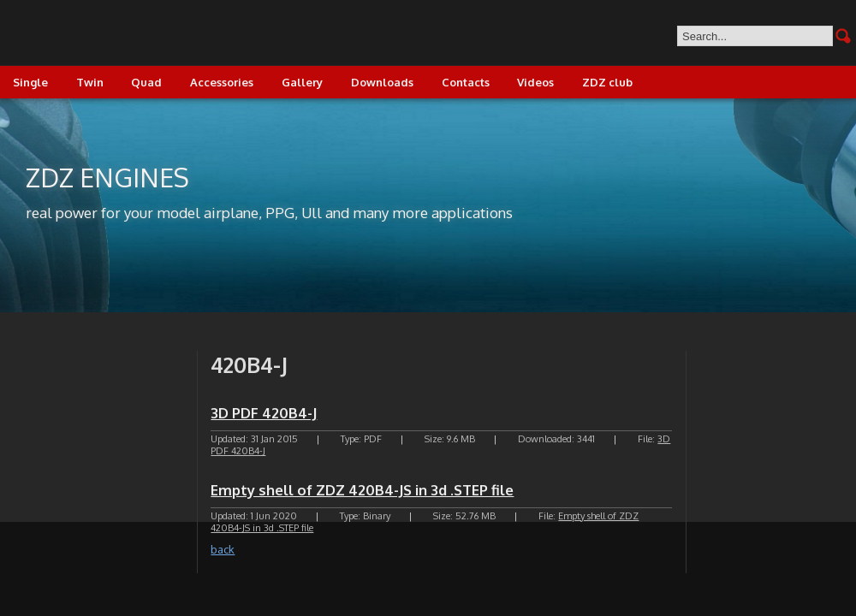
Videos (535, 82)
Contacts (466, 82)
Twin (90, 82)
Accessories (222, 82)
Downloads (382, 82)
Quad (146, 82)
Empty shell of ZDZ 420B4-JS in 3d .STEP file (362, 490)
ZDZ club (607, 82)
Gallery (302, 82)
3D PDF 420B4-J (264, 413)
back (223, 549)
